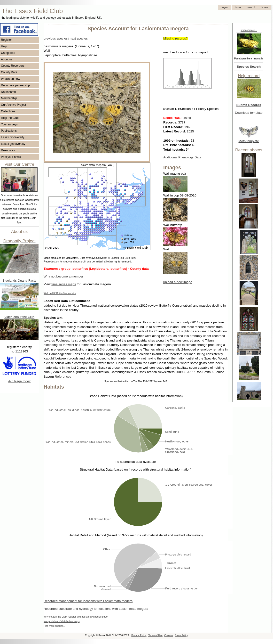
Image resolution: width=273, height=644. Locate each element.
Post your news (11, 157)
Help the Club (10, 118)
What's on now (10, 79)
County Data (9, 72)
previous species (56, 38)
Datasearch (8, 92)
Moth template (249, 141)
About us (7, 59)
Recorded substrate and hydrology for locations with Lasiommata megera (96, 609)
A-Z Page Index (19, 381)
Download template (249, 113)
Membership (9, 98)
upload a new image (178, 282)
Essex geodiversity (13, 144)
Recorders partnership (15, 85)
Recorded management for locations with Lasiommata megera (88, 601)
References (63, 377)
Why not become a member (63, 276)
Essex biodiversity (13, 137)
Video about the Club (19, 317)
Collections (8, 111)
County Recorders (13, 66)
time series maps (64, 284)
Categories (8, 53)
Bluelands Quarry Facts (19, 281)
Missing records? (175, 38)
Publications (9, 131)
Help (4, 46)
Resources (8, 150)
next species (79, 38)
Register (6, 40)
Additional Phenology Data (182, 157)
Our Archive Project (13, 105)
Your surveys (9, 124)
